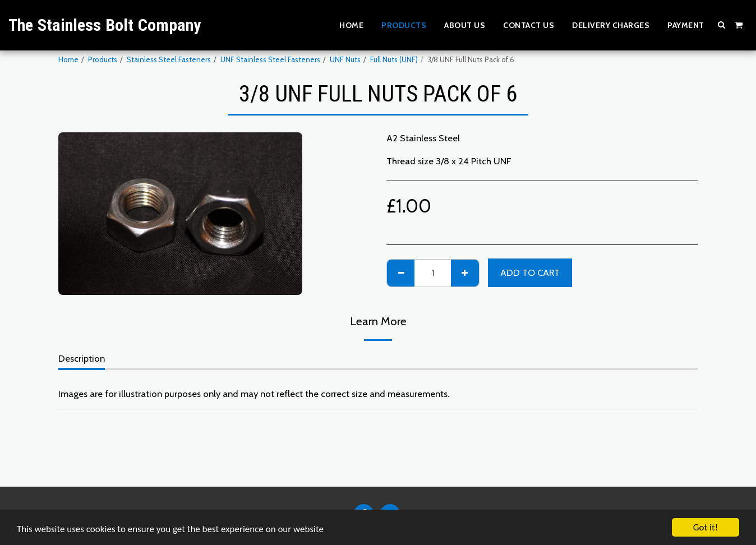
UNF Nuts (345, 59)
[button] (722, 25)
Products (103, 59)
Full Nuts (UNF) (394, 59)
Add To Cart (530, 272)
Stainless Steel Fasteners (169, 59)
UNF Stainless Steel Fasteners (270, 59)
